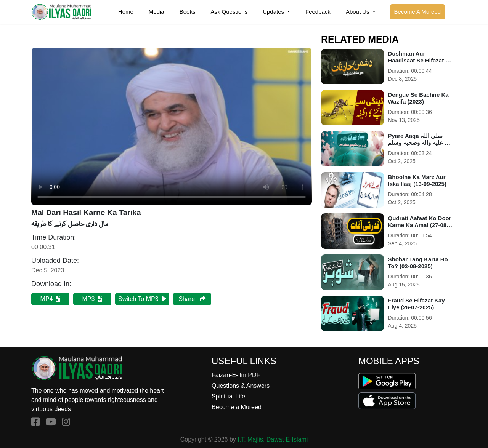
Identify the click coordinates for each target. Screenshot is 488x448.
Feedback (318, 12)
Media (157, 12)
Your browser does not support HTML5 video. (172, 126)
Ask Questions (229, 12)
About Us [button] (358, 12)
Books (188, 12)
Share (192, 299)
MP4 (51, 299)
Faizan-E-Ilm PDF (236, 375)
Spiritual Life (228, 396)
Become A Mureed (418, 12)
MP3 (92, 299)
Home (126, 12)
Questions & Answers (241, 386)
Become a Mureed (237, 407)
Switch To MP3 (142, 299)
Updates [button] (274, 12)
